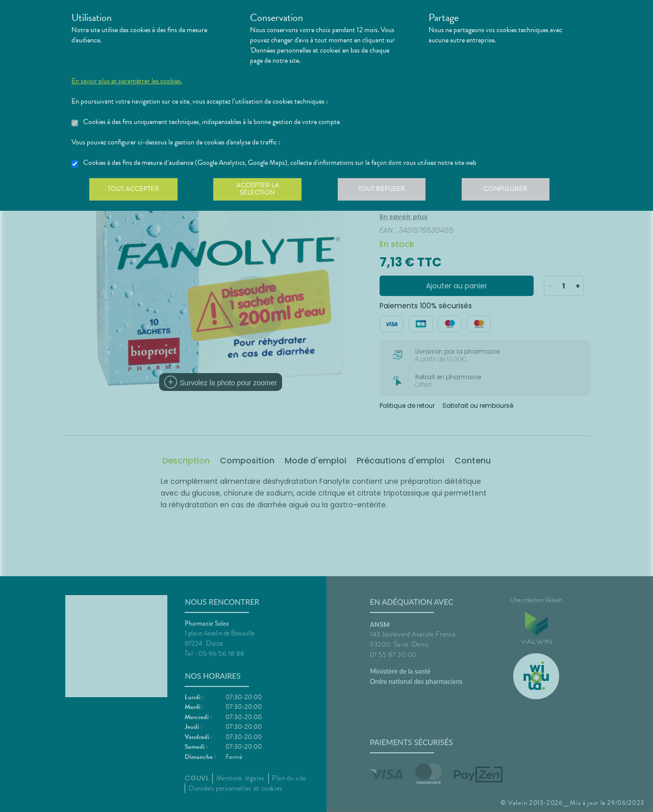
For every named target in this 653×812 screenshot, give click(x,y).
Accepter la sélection (263, 191)
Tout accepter (135, 191)
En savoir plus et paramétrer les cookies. (127, 81)
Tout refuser (391, 191)
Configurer (518, 191)
